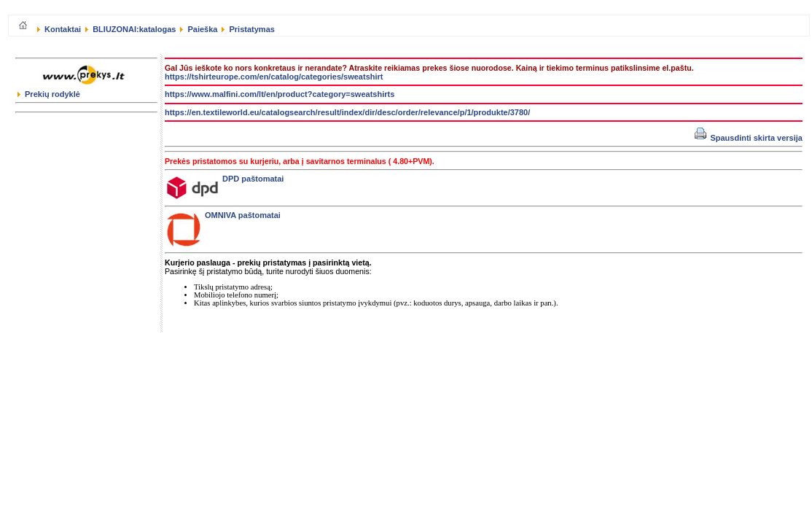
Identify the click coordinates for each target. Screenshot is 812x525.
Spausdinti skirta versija (749, 138)
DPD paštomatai (225, 179)
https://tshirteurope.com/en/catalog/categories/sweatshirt (274, 77)
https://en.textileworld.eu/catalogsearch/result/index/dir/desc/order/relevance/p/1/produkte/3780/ (347, 112)
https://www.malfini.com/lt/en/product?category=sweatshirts (280, 94)
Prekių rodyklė (49, 94)
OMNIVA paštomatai (224, 215)
